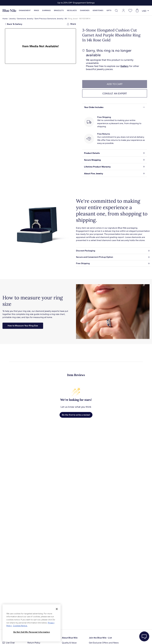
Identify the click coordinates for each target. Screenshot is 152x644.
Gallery (124, 66)
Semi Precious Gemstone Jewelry (49, 19)
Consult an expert (115, 93)
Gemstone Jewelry (25, 19)
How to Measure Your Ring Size (23, 326)
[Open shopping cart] (137, 11)
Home (5, 19)
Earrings (46, 10)
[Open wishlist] (130, 11)
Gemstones (98, 10)
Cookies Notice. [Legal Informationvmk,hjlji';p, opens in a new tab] (20, 626)
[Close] (57, 609)
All (66, 19)
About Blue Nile (70, 638)
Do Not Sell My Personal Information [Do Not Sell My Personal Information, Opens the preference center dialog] (32, 632)
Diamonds (85, 10)
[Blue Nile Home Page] (9, 11)
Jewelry (12, 19)
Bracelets (59, 10)
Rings (37, 10)
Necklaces (72, 10)
